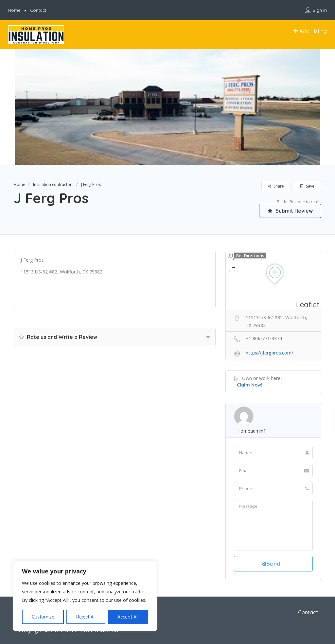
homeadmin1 (252, 431)
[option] (167, 107)
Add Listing (310, 31)
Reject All (86, 617)
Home (14, 10)
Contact (38, 10)
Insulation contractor (52, 184)
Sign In (320, 10)
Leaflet (308, 304)
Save (307, 186)
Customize (43, 617)
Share (276, 186)
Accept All (128, 617)
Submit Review (290, 211)
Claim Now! (250, 385)
